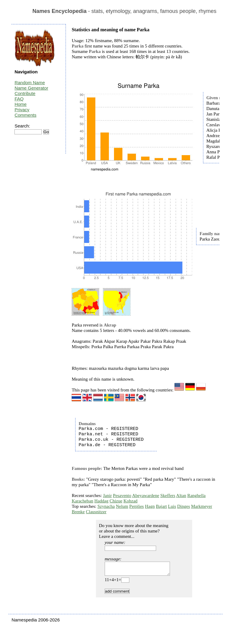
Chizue (116, 501)
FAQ (19, 99)
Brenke (78, 512)
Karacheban (82, 501)
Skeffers (168, 495)
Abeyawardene (146, 495)
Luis (172, 506)
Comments (25, 115)
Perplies (137, 506)
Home (20, 104)
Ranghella (197, 495)
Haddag (102, 501)
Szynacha (106, 506)
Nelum (122, 506)
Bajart (161, 506)
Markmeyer (202, 506)
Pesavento (122, 495)
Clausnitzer (96, 512)
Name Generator (31, 88)
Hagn (150, 506)
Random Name (30, 83)
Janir (108, 495)
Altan (181, 495)
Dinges (184, 506)
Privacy (22, 110)
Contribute (25, 93)
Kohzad (130, 501)
